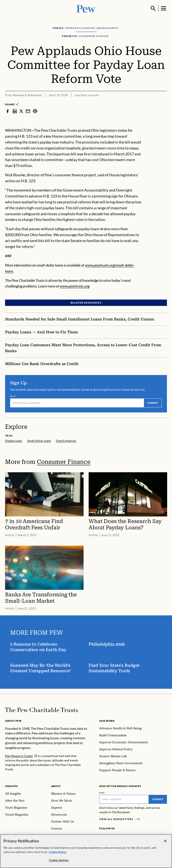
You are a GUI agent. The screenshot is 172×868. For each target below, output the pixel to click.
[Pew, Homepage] (86, 8)
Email (13, 396)
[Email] (77, 403)
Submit (153, 403)
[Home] (41, 710)
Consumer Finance (64, 462)
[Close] (165, 843)
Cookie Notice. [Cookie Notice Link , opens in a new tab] (58, 854)
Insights (12, 786)
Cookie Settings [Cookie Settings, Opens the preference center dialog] (59, 862)
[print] (35, 111)
